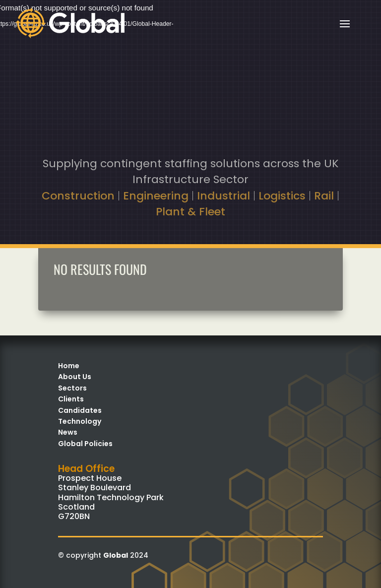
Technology (80, 421)
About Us (75, 377)
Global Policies (85, 444)
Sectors (72, 388)
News (68, 432)
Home (69, 366)
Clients (71, 399)
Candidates (80, 410)
